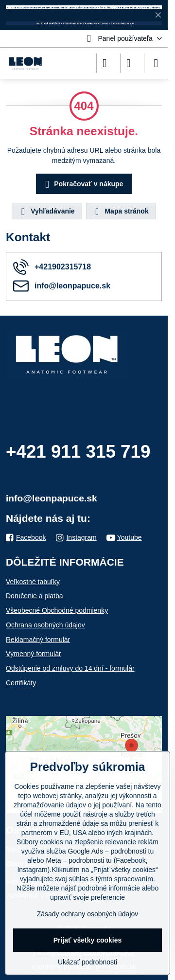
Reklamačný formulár (38, 640)
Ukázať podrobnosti (87, 962)
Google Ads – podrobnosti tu (111, 851)
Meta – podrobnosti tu (79, 860)
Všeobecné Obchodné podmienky (57, 610)
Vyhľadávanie (46, 212)
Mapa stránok (121, 212)
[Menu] (156, 63)
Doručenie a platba (35, 596)
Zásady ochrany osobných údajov (88, 914)
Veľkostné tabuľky (33, 582)
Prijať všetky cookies (88, 940)
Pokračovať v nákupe (82, 185)
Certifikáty (21, 683)
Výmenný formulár (34, 654)
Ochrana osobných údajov (45, 625)
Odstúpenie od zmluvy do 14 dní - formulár (70, 668)
